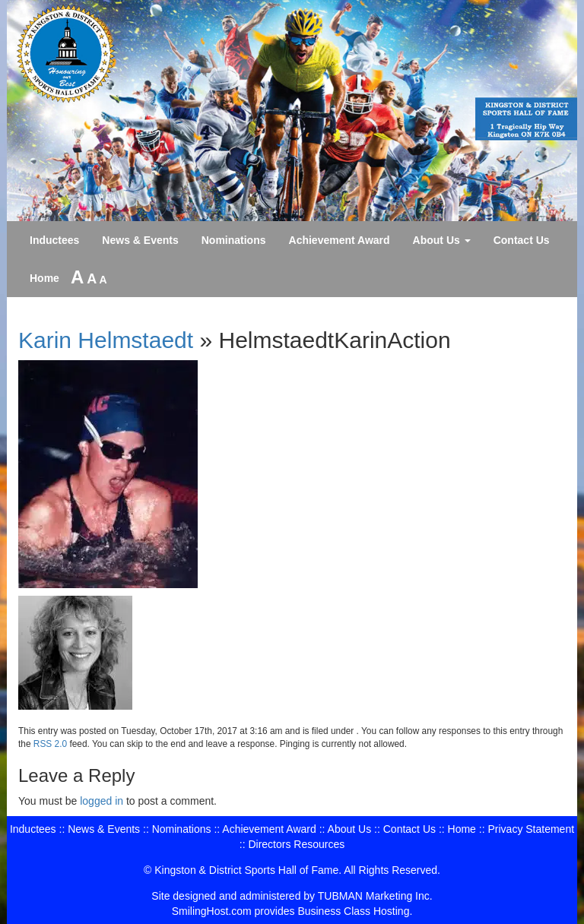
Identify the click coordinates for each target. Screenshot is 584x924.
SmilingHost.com (212, 911)
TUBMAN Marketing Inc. (375, 896)
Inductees (54, 240)
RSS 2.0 (50, 744)
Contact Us (522, 240)
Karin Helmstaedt (106, 340)
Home (44, 278)
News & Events (140, 240)
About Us (442, 240)
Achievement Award (340, 240)
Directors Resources (296, 844)
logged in (102, 801)
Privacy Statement (531, 829)
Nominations (234, 240)
